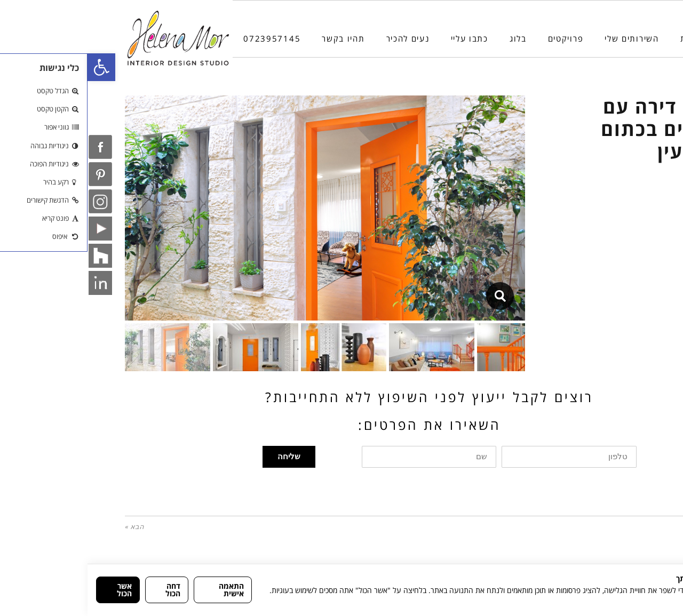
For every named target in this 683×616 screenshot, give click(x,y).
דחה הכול (85, 590)
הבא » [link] (47, 527)
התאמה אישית (144, 590)
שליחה (201, 457)
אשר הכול (37, 590)
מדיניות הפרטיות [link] (650, 601)
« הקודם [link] (633, 527)
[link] (14, 67)
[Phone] (653, 555)
